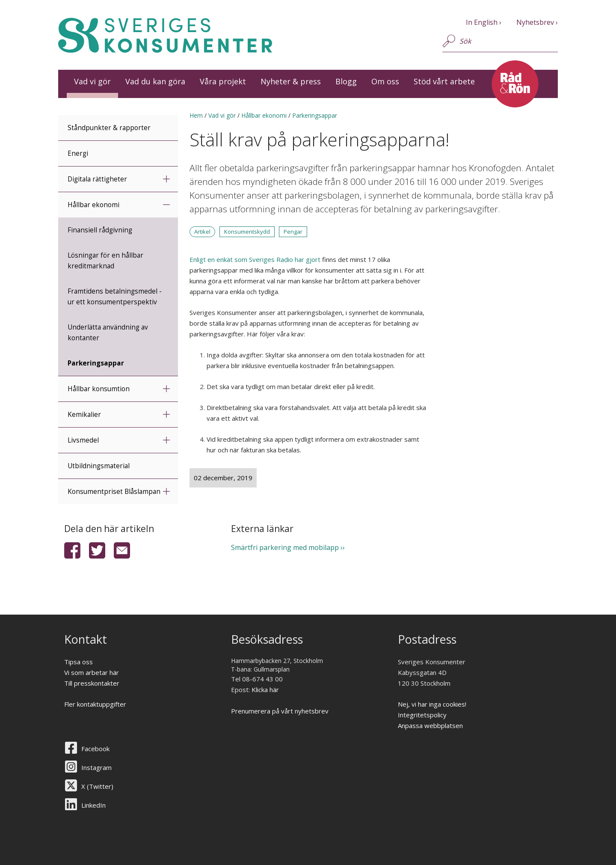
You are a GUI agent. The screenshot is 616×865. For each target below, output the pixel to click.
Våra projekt (223, 81)
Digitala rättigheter (97, 179)
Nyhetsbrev (535, 22)
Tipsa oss (78, 662)
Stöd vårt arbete (444, 81)
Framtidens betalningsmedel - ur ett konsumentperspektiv (115, 297)
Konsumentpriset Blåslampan (114, 492)
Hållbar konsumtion (99, 389)
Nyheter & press (291, 81)
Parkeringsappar (96, 363)
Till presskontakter (92, 683)
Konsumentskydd (247, 232)
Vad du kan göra (155, 81)
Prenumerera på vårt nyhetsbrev (280, 711)
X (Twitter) (97, 786)
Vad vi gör (92, 81)
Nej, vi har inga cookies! (432, 704)
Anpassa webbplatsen (430, 725)
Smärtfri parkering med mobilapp (285, 547)
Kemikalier (84, 415)
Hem (196, 115)
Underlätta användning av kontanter (108, 333)
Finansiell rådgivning (100, 230)
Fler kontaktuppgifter (95, 704)
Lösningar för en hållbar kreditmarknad (105, 261)
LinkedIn (93, 805)
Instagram (96, 767)
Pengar (293, 232)
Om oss (385, 81)
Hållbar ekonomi (93, 205)
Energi (78, 153)
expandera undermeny (166, 179)
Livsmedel (83, 440)
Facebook (95, 749)
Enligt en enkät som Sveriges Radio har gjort (255, 259)
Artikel (202, 232)
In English (482, 22)
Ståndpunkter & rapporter (109, 128)
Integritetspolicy (422, 715)
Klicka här (265, 690)
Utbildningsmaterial (99, 466)
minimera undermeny (166, 204)
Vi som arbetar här (92, 672)
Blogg (346, 81)
